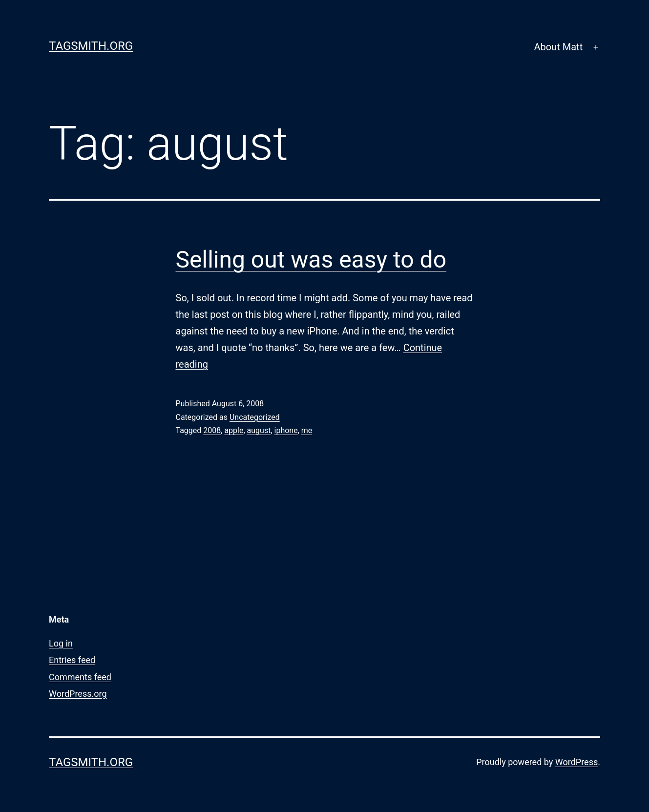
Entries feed (72, 660)
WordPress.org (78, 694)
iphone (286, 430)
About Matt (559, 47)
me (307, 430)
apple (234, 430)
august (259, 430)
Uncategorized (255, 417)
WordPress (576, 762)
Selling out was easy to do (311, 260)
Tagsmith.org (91, 46)
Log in (61, 643)
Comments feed (80, 677)
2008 (212, 430)
